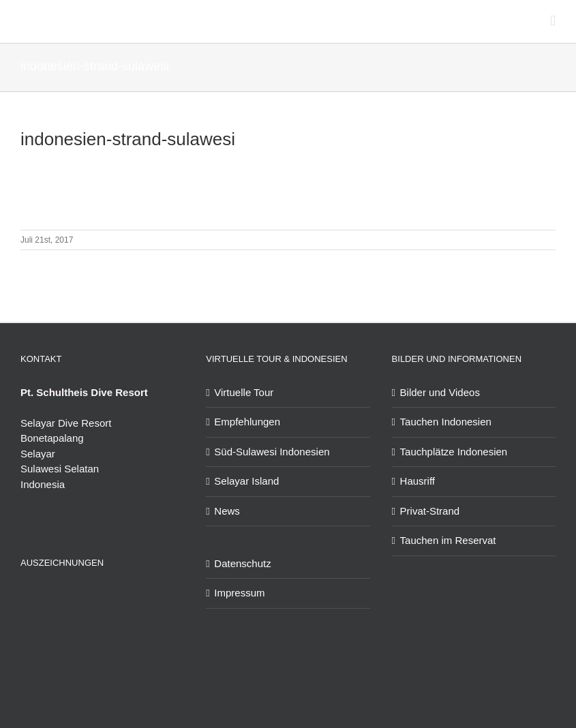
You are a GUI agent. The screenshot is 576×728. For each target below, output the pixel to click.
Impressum (239, 593)
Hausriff (418, 481)
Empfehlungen (247, 422)
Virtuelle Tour (244, 392)
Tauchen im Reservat (448, 540)
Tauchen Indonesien (446, 422)
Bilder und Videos (440, 392)
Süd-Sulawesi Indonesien (272, 452)
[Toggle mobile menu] (553, 21)
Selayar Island (246, 481)
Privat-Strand (430, 511)
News (227, 511)
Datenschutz (242, 563)
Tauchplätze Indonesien (454, 452)
